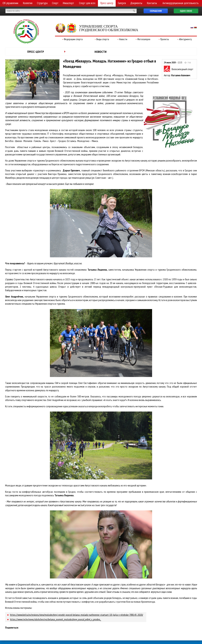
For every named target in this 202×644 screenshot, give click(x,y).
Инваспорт (68, 3)
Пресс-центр (107, 3)
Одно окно (186, 11)
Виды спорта (103, 39)
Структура (42, 3)
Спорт (55, 3)
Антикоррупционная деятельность (181, 3)
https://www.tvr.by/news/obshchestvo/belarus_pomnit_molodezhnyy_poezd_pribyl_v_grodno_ (56, 619)
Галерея (122, 3)
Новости (123, 39)
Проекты (165, 39)
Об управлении (10, 3)
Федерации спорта (73, 39)
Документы (136, 3)
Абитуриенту (185, 39)
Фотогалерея (144, 39)
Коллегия (28, 3)
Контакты (152, 3)
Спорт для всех (87, 3)
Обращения (156, 11)
